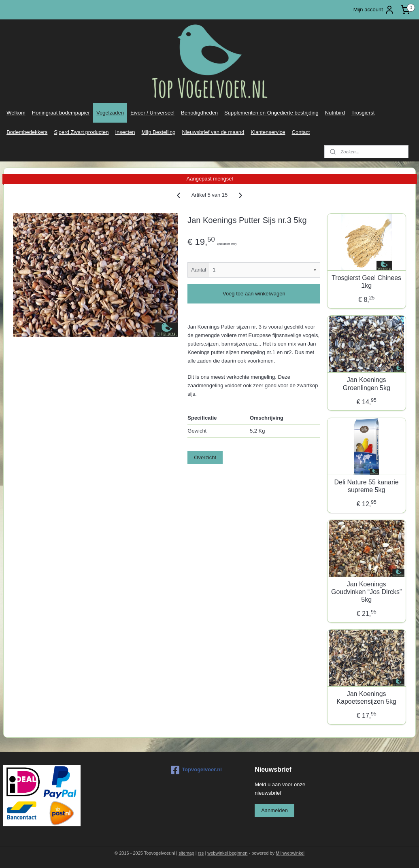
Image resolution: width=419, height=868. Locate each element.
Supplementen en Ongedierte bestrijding (271, 113)
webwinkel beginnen (227, 853)
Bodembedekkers (27, 132)
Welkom (16, 113)
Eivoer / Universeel (152, 113)
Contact (301, 132)
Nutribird (335, 113)
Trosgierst (363, 113)
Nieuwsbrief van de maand (213, 132)
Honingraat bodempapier (61, 113)
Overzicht (205, 457)
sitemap (186, 853)
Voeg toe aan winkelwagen (254, 294)
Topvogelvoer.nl (196, 770)
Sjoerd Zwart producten (81, 132)
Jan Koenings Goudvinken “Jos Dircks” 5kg (366, 592)
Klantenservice (268, 132)
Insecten (125, 132)
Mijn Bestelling (159, 132)
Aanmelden (274, 810)
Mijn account (374, 10)
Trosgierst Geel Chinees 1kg (366, 282)
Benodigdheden (199, 113)
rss (201, 853)
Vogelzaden (110, 113)
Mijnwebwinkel (290, 853)
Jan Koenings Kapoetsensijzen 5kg (366, 698)
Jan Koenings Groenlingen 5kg (366, 384)
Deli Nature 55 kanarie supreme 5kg (367, 486)
